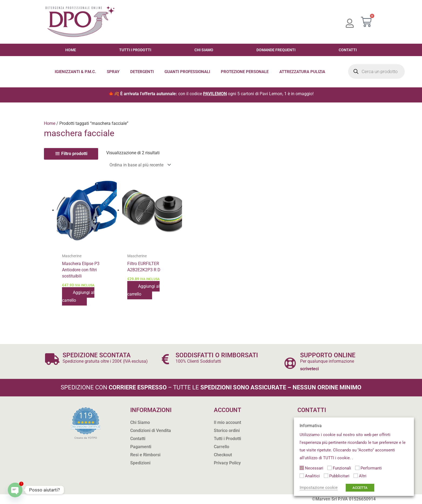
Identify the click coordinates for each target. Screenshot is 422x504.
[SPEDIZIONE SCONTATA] (52, 359)
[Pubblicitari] (326, 476)
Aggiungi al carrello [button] (78, 296)
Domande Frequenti (276, 50)
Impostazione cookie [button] (319, 488)
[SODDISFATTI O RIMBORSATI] (165, 359)
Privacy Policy (227, 463)
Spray (113, 72)
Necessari (314, 468)
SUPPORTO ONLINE (328, 355)
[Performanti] (357, 468)
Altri (363, 476)
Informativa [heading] (311, 426)
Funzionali (342, 468)
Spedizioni (140, 463)
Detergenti (142, 72)
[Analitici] (302, 476)
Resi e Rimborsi (145, 455)
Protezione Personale (245, 72)
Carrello (222, 447)
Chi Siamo (204, 50)
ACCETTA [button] (360, 488)
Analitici (312, 476)
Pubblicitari (339, 476)
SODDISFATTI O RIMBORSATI (217, 355)
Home (71, 50)
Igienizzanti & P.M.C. (75, 72)
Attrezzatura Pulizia (302, 72)
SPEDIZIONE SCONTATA (97, 355)
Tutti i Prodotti (135, 50)
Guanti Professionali (187, 72)
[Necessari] (302, 468)
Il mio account (227, 422)
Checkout (223, 455)
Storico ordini (227, 431)
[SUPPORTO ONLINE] (290, 363)
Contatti (348, 50)
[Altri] (356, 476)
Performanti (371, 468)
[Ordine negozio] (139, 165)
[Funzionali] (330, 468)
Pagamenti (141, 447)
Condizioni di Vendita (151, 431)
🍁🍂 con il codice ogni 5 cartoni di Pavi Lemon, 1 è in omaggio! (211, 94)
